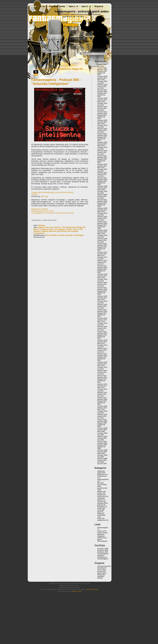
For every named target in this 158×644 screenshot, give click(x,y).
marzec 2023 (102, 130)
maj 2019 (101, 215)
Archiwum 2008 (103, 549)
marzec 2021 (102, 174)
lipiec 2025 (101, 80)
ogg (46, 196)
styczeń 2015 (102, 310)
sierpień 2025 (102, 78)
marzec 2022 (102, 152)
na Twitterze (60, 213)
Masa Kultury (102, 573)
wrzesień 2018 (102, 230)
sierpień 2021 (102, 166)
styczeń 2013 (102, 354)
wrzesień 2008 (102, 450)
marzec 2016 (102, 284)
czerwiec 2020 (102, 191)
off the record (102, 538)
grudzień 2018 (102, 223)
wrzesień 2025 (102, 76)
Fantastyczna (102, 476)
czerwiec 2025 (102, 81)
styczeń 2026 (102, 68)
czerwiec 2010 (102, 411)
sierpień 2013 (102, 342)
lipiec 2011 (101, 387)
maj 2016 (101, 281)
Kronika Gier (102, 571)
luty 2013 (101, 352)
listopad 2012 (102, 357)
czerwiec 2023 (102, 125)
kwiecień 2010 (102, 415)
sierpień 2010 (102, 408)
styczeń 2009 (102, 442)
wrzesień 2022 (102, 142)
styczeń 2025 (102, 90)
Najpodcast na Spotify (40, 209)
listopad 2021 (102, 159)
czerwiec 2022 (102, 147)
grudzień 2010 (102, 399)
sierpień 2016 (102, 276)
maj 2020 (101, 193)
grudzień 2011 (102, 377)
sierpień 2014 (102, 320)
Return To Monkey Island (43, 229)
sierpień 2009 (102, 430)
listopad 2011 (102, 379)
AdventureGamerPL (104, 566)
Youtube (34, 194)
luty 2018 (101, 242)
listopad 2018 (102, 225)
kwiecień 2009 (102, 437)
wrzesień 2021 (102, 164)
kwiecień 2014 (102, 327)
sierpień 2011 (102, 386)
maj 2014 (101, 325)
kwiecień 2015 (102, 305)
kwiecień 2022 (102, 151)
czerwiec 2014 (102, 323)
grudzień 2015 (102, 289)
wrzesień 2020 (102, 186)
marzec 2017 (102, 262)
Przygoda (101, 507)
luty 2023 (101, 132)
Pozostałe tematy (57, 6)
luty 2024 (101, 110)
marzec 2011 (102, 394)
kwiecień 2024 (102, 107)
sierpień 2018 (102, 232)
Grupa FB (70, 213)
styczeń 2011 (102, 398)
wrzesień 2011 (102, 384)
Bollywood (101, 474)
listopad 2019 (102, 203)
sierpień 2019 (102, 210)
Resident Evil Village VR (75, 227)
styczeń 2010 (102, 420)
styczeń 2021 (102, 178)
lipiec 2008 (101, 453)
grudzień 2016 (102, 267)
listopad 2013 (102, 335)
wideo (99, 518)
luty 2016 (101, 286)
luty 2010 (101, 418)
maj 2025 (101, 83)
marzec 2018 (102, 240)
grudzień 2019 (102, 201)
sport (99, 512)
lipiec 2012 (101, 365)
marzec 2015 (102, 306)
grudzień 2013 (102, 333)
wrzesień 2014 (102, 318)
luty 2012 (101, 374)
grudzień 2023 (102, 113)
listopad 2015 (102, 291)
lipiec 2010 (101, 409)
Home (34, 6)
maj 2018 (101, 237)
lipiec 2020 (101, 190)
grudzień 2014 (102, 311)
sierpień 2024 (102, 100)
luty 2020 (101, 198)
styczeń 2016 (102, 288)
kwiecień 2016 (102, 283)
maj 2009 (101, 435)
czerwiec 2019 (102, 213)
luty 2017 (101, 264)
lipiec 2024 (101, 102)
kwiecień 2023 (102, 129)
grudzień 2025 (102, 69)
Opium (100, 539)
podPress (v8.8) (76, 591)
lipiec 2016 (101, 278)
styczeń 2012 (102, 376)
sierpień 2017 (102, 254)
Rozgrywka (101, 575)
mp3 (42, 196)
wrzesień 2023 (102, 120)
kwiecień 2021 (102, 173)
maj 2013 (101, 347)
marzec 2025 (102, 86)
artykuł (100, 473)
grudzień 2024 (102, 91)
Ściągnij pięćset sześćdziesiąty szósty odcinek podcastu (52, 192)
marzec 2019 (102, 218)
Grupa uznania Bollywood (102, 533)
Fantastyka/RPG (103, 480)
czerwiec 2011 (102, 389)
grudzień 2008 (102, 443)
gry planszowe (102, 488)
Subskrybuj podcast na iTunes (43, 211)
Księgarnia (101, 536)
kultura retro (101, 496)
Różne (100, 508)
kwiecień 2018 (102, 239)
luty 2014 (101, 330)
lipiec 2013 (101, 343)
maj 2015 (101, 303)
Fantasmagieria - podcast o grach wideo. (82, 11)
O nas (43, 6)
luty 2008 (101, 462)
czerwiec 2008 (102, 455)
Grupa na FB (102, 531)
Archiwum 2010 (103, 552)
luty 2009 (101, 440)
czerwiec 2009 (102, 433)
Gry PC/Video (52, 235)
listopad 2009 (102, 423)
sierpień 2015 (102, 298)
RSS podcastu (102, 541)
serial (99, 510)
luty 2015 (101, 308)
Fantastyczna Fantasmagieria (103, 558)
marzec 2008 (102, 460)
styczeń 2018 (102, 244)
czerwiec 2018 (102, 235)
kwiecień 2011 (102, 393)
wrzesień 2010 (102, 406)
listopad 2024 (102, 93)
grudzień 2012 (102, 355)
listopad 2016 (102, 269)
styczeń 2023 (102, 134)
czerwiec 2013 (102, 345)
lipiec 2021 (101, 168)
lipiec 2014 (101, 322)
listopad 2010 (102, 401)
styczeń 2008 (102, 464)
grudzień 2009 (102, 421)
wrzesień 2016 (102, 274)
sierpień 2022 (102, 144)
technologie (78, 235)
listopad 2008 (102, 445)
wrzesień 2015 (102, 296)
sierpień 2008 (102, 452)
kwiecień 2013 (102, 349)
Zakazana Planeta (101, 577)
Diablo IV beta (43, 227)
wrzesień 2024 (102, 98)
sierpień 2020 (102, 188)
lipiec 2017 (101, 256)
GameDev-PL (102, 568)
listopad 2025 (102, 71)
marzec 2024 (102, 108)
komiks (61, 235)
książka (100, 495)
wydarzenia (101, 520)
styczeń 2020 (102, 200)
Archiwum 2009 (103, 550)
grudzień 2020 (102, 179)
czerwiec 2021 (102, 169)
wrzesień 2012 (102, 362)
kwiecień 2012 (102, 371)
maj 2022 (101, 149)
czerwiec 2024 (102, 103)
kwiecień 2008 (102, 459)
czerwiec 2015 (102, 301)
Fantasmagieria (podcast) (103, 554)
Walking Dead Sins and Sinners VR (56, 231)
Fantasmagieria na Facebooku (43, 213)
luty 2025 (101, 88)
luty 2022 (101, 154)
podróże (100, 505)
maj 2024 (101, 105)
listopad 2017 (102, 247)
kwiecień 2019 (102, 217)
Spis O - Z (86, 6)
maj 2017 (101, 259)
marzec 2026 (102, 64)
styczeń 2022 (102, 156)
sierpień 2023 (102, 122)
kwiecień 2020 (102, 195)
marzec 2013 (102, 350)
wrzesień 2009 (102, 428)
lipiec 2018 (101, 234)
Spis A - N (73, 6)
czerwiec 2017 (102, 257)
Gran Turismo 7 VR (57, 227)
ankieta (100, 471)
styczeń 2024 (102, 112)
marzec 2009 (102, 438)
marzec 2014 (102, 328)
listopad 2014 (102, 313)
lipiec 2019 (101, 212)
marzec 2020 (102, 196)
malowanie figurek (101, 499)
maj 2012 (101, 369)
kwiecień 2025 (102, 85)
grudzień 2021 (102, 157)
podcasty (69, 235)
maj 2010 (101, 413)
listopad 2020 (102, 181)
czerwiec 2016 (102, 279)
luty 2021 (101, 176)
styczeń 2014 (102, 332)
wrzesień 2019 (102, 208)
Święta (100, 513)
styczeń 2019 (102, 222)
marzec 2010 (102, 416)
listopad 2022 (102, 137)
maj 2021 (101, 171)
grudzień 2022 (102, 135)
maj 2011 (101, 391)
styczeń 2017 (102, 266)
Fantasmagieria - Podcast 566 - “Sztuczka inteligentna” (56, 82)
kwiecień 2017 (102, 261)
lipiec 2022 (101, 146)
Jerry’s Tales (102, 570)
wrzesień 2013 (102, 340)
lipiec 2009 (101, 431)
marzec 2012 (102, 372)
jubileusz (100, 491)
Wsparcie (99, 6)
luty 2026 (101, 66)
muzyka (100, 501)
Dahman (42, 225)
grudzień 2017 (102, 245)
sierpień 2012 (102, 364)
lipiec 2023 (101, 124)
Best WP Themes (93, 589)
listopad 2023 (102, 115)
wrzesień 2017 (102, 252)
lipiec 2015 (101, 300)
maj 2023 (101, 127)
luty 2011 (101, 396)
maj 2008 (101, 457)
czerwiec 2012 (102, 367)
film (99, 483)
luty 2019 (101, 220)
